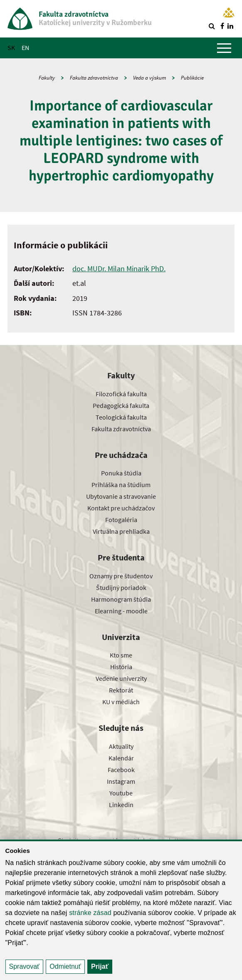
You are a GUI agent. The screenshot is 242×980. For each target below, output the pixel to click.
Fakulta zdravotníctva (94, 78)
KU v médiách (121, 702)
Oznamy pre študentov (121, 576)
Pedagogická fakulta (121, 405)
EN (25, 47)
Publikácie (192, 78)
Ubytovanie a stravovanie (121, 496)
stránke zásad (90, 913)
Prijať (100, 966)
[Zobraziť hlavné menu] (224, 48)
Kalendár (121, 758)
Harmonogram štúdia (121, 599)
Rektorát (121, 690)
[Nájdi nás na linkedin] (230, 26)
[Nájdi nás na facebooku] (222, 26)
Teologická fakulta (121, 417)
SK (11, 47)
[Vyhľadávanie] (212, 26)
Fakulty (47, 78)
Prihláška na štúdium (121, 485)
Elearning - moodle (121, 611)
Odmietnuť (65, 966)
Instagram (121, 781)
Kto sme (121, 655)
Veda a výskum (149, 78)
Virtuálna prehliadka (121, 531)
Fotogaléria (121, 520)
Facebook (121, 770)
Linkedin (121, 805)
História (121, 667)
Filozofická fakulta (121, 394)
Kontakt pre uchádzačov (121, 508)
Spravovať (25, 966)
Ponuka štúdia (121, 473)
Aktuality (121, 746)
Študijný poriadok (121, 587)
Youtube (121, 793)
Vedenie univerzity (121, 678)
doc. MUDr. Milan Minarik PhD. (119, 269)
